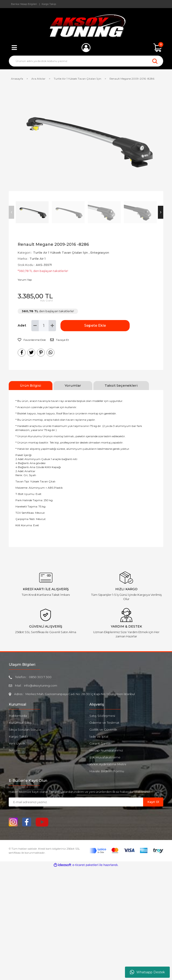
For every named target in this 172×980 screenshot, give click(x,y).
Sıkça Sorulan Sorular (25, 730)
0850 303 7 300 (40, 677)
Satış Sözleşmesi (102, 716)
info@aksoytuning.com (41, 685)
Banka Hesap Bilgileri (24, 4)
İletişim (14, 750)
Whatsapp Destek (147, 972)
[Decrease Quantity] (35, 326)
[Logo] (86, 26)
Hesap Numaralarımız (106, 750)
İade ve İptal (99, 736)
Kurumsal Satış (20, 723)
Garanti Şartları (100, 743)
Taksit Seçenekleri (121, 385)
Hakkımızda (18, 716)
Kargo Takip (49, 4)
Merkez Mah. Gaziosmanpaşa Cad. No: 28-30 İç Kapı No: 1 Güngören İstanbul (80, 694)
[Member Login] (86, 48)
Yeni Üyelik (17, 743)
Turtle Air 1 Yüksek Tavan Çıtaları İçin (60, 252)
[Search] (86, 61)
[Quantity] (44, 326)
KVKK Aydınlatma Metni (108, 764)
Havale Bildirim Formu (107, 771)
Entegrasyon (100, 252)
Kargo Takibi (18, 736)
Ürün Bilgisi (31, 385)
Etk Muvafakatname (105, 757)
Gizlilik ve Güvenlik (103, 730)
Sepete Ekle (83, 326)
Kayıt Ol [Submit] (153, 802)
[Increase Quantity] (52, 326)
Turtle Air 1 (38, 259)
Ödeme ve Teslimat (104, 723)
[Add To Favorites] (32, 340)
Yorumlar (73, 385)
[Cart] (158, 48)
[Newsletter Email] (76, 802)
